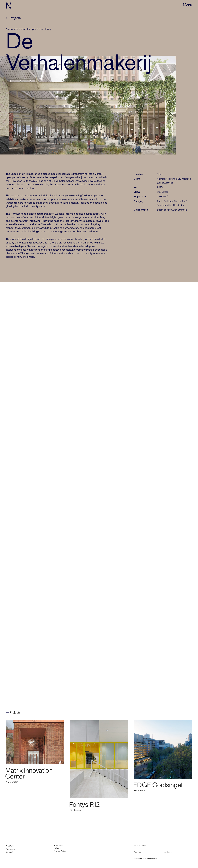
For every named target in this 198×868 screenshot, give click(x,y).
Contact (9, 849)
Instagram (58, 843)
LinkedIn (57, 846)
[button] (187, 5)
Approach (10, 846)
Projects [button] (15, 710)
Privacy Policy (60, 848)
